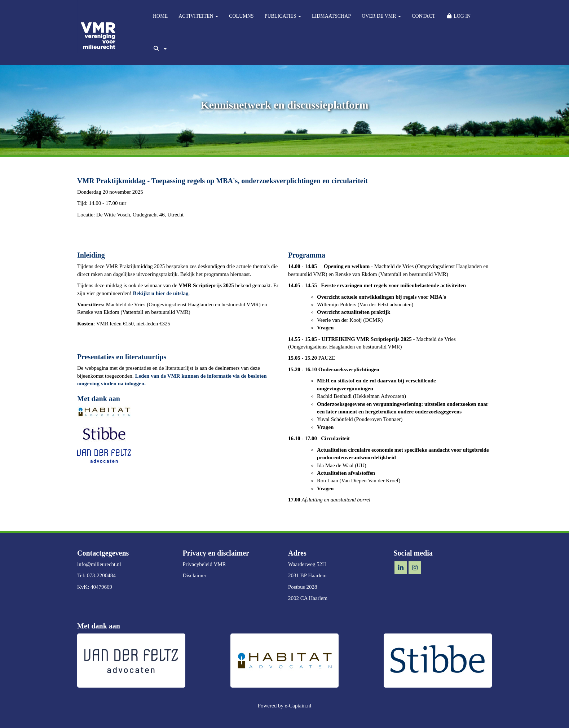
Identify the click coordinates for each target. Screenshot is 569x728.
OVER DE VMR (381, 16)
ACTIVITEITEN (198, 16)
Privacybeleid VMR (204, 564)
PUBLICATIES (283, 16)
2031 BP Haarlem (307, 575)
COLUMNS (241, 16)
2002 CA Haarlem (308, 598)
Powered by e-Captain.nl (285, 706)
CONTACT (424, 16)
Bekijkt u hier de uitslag (161, 293)
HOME (160, 16)
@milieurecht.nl (99, 564)
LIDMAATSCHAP (331, 16)
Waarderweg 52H (307, 564)
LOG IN (458, 16)
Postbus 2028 (303, 587)
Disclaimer (195, 575)
